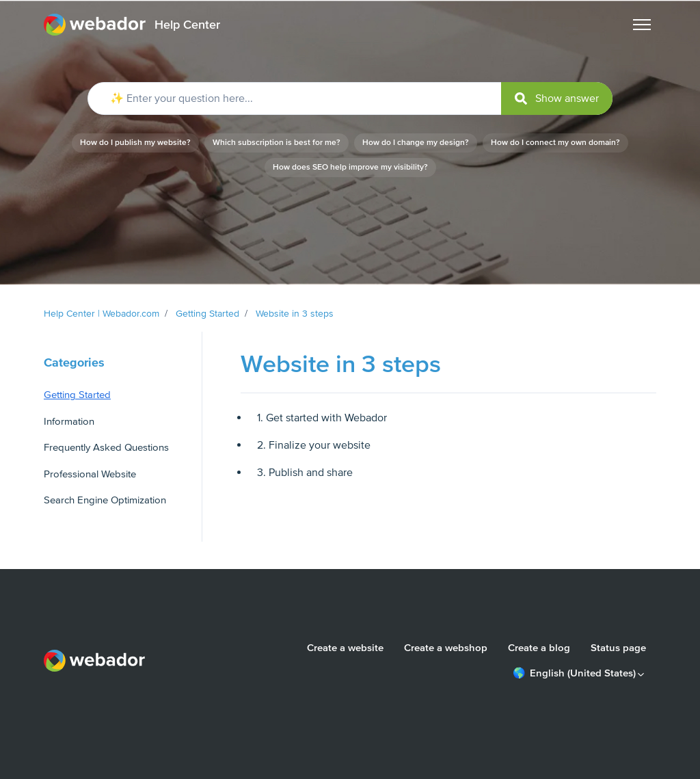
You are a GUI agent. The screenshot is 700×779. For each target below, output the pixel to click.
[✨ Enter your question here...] (350, 98)
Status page (618, 648)
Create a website (345, 648)
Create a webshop (446, 648)
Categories (74, 362)
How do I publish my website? (135, 143)
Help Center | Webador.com (102, 314)
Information (69, 421)
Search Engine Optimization (105, 500)
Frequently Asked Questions (106, 447)
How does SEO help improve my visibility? (350, 167)
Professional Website (90, 474)
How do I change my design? (416, 143)
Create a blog (539, 648)
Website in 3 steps (295, 314)
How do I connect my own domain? (555, 143)
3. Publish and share (305, 473)
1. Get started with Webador (322, 418)
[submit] (557, 98)
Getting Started (207, 314)
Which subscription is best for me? (277, 143)
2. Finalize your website (314, 445)
